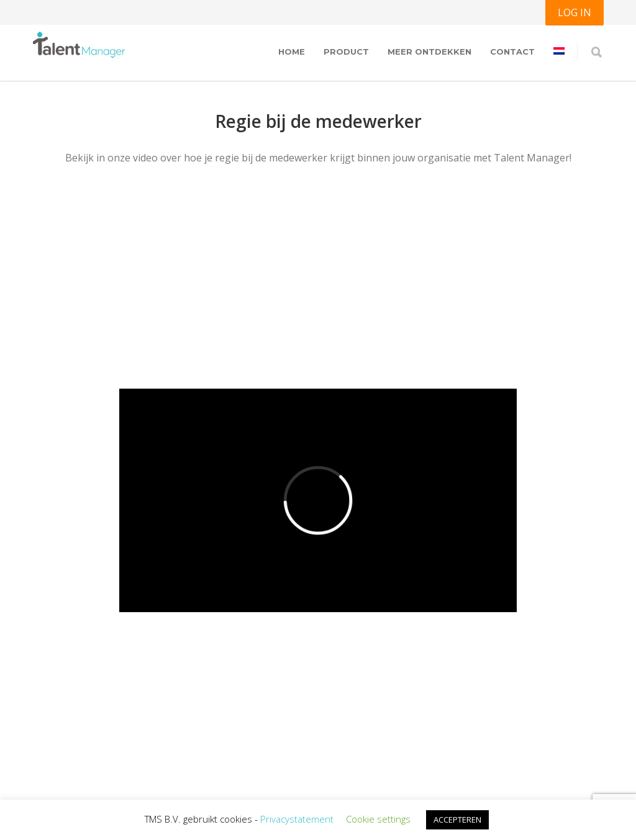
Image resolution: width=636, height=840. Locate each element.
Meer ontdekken (429, 52)
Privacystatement (297, 819)
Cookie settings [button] (378, 819)
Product (346, 52)
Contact (512, 52)
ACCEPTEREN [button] (457, 820)
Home (292, 52)
